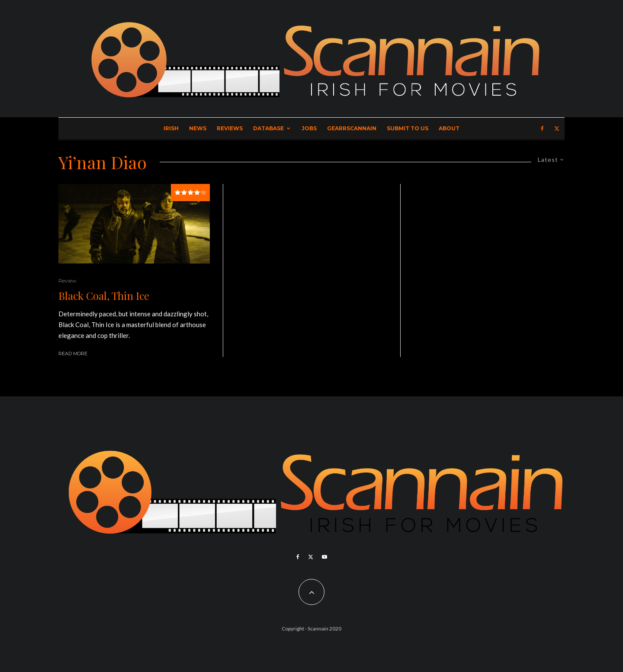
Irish (171, 128)
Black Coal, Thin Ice (104, 296)
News (198, 128)
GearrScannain (352, 128)
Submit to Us (408, 128)
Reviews (230, 128)
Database (268, 128)
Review (67, 281)
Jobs (309, 128)
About (449, 128)
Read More (73, 354)
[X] (557, 129)
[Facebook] (542, 129)
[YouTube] (324, 557)
